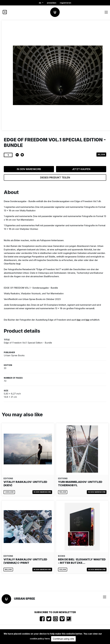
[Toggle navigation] (106, 12)
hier (79, 320)
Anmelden (52, 3)
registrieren (66, 3)
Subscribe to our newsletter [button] (55, 612)
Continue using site (63, 639)
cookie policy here (40, 639)
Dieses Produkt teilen (55, 178)
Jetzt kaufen (81, 169)
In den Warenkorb (29, 169)
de (40, 3)
